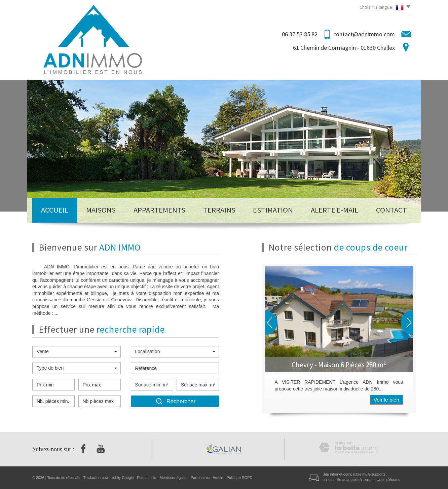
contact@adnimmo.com (364, 34)
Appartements (159, 210)
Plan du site (146, 478)
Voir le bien (386, 400)
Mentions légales (174, 478)
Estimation (273, 210)
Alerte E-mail (334, 210)
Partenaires (200, 478)
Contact (391, 210)
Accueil (55, 210)
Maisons (101, 210)
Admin (218, 478)
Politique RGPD (239, 478)
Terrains (219, 210)
